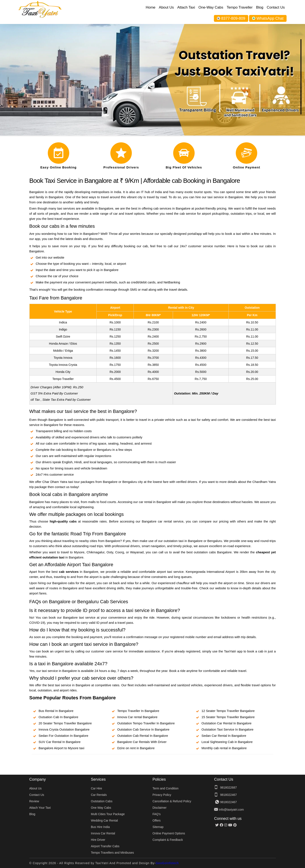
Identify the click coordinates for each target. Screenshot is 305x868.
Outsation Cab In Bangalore (58, 717)
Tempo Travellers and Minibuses (112, 853)
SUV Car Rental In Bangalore (60, 742)
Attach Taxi (186, 7)
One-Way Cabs (211, 7)
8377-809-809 (231, 18)
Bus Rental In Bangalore (56, 711)
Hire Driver (98, 840)
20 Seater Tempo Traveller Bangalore (65, 723)
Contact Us (276, 7)
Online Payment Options (169, 833)
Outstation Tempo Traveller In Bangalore (146, 723)
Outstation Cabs (102, 801)
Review (34, 801)
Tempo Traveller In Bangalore (138, 711)
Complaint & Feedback (168, 840)
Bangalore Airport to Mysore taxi (61, 748)
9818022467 (228, 795)
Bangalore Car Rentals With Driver (142, 742)
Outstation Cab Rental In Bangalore (143, 736)
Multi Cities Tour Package (108, 814)
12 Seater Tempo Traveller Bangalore (228, 711)
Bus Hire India (100, 827)
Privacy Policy (162, 795)
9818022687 (228, 788)
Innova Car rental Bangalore (137, 717)
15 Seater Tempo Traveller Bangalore (228, 717)
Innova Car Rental (103, 833)
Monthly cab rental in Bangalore (224, 748)
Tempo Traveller (240, 7)
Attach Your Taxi (40, 808)
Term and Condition (166, 788)
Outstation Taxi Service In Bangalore (227, 729)
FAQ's (157, 814)
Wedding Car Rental (104, 820)
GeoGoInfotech (167, 863)
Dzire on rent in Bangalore (136, 748)
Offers (157, 820)
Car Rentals (99, 795)
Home (151, 7)
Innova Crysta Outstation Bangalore (64, 729)
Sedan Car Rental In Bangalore (224, 736)
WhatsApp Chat (268, 18)
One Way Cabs (101, 808)
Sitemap (158, 827)
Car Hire (96, 788)
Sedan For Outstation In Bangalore (63, 736)
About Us (166, 7)
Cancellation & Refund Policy (172, 801)
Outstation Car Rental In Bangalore (226, 723)
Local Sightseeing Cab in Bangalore (227, 742)
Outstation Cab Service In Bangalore (143, 729)
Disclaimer (160, 808)
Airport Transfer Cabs (105, 846)
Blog (260, 7)
